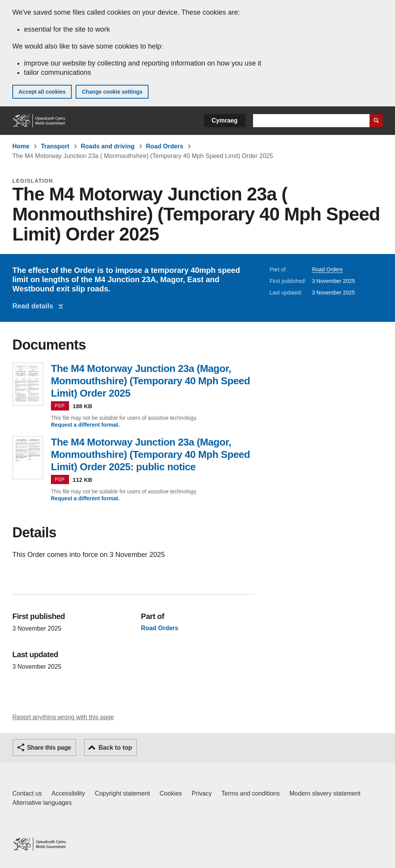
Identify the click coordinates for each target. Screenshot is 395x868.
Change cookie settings (112, 92)
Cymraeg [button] (225, 120)
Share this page (49, 748)
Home (21, 146)
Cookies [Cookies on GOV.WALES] (171, 793)
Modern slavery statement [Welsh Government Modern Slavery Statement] (325, 793)
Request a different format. (85, 425)
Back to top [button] (115, 748)
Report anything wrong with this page (63, 717)
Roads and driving (108, 146)
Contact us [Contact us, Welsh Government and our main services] (27, 793)
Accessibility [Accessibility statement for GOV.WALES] (68, 793)
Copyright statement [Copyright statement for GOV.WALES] (122, 793)
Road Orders (165, 146)
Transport (55, 146)
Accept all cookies (42, 92)
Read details (35, 306)
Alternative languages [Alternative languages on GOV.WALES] (42, 803)
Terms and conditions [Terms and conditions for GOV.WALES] (251, 793)
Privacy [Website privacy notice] (202, 793)
